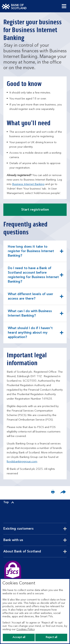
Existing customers (28, 529)
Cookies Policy (26, 630)
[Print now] (53, 493)
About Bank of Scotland (31, 551)
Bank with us (22, 540)
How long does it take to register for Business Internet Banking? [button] (31, 252)
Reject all (51, 637)
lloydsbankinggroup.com (22, 462)
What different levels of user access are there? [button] (30, 299)
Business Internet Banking (28, 184)
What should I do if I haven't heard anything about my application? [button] (30, 334)
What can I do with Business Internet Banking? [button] (30, 316)
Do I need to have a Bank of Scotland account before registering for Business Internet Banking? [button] (33, 275)
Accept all (19, 637)
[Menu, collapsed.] (64, 6)
